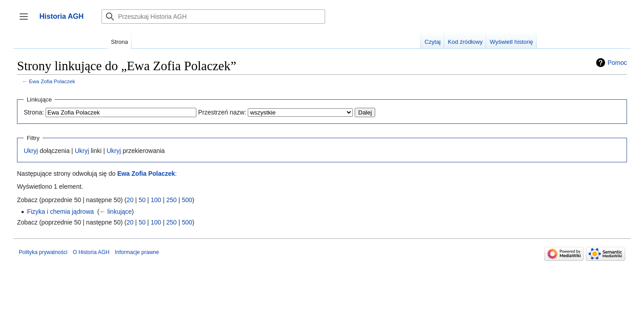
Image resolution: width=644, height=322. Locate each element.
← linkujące (115, 212)
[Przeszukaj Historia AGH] (213, 17)
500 (187, 200)
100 (156, 200)
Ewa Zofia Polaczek (52, 81)
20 (130, 200)
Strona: (34, 112)
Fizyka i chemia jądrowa (60, 212)
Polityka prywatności (43, 252)
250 (172, 200)
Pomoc (617, 63)
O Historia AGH (91, 252)
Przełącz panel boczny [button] (27, 21)
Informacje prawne (137, 252)
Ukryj (31, 151)
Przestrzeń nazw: (222, 112)
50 (142, 200)
